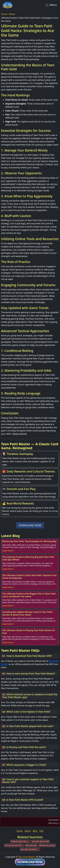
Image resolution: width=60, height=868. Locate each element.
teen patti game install (40, 841)
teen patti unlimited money (30, 849)
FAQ (41, 831)
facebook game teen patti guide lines (21, 841)
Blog (12, 14)
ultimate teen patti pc (47, 845)
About (28, 831)
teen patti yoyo (31, 845)
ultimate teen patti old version (14, 845)
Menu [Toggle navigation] (51, 5)
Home (4, 14)
